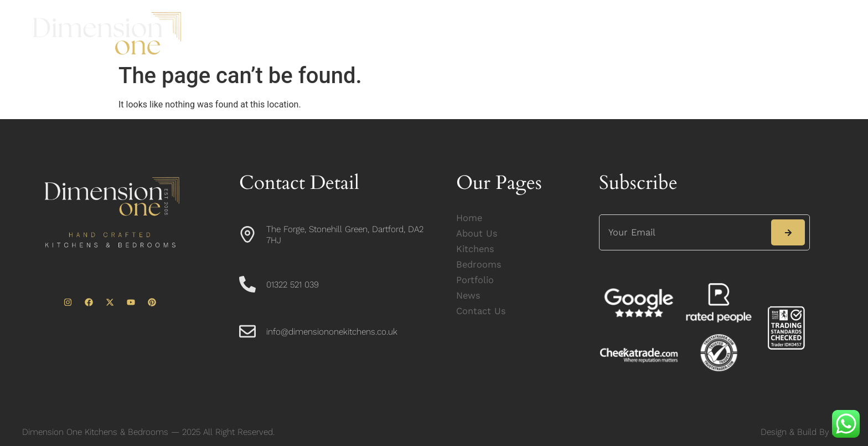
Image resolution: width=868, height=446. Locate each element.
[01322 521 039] (247, 284)
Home (288, 33)
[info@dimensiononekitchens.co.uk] (247, 331)
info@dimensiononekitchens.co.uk (332, 332)
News (603, 33)
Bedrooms (479, 33)
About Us (347, 33)
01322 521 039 (293, 284)
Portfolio (546, 33)
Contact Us (665, 33)
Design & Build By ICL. (803, 432)
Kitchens (412, 33)
